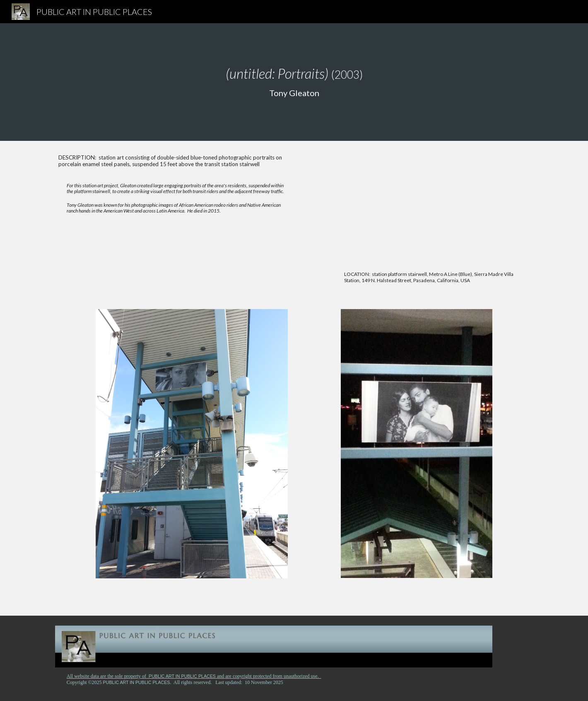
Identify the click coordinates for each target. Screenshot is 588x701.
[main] (294, 82)
